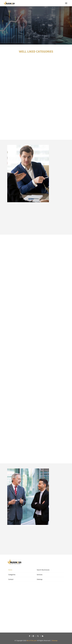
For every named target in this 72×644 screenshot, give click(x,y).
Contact (11, 579)
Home (10, 570)
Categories (12, 575)
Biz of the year (32, 641)
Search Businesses (43, 570)
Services (40, 575)
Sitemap (40, 579)
